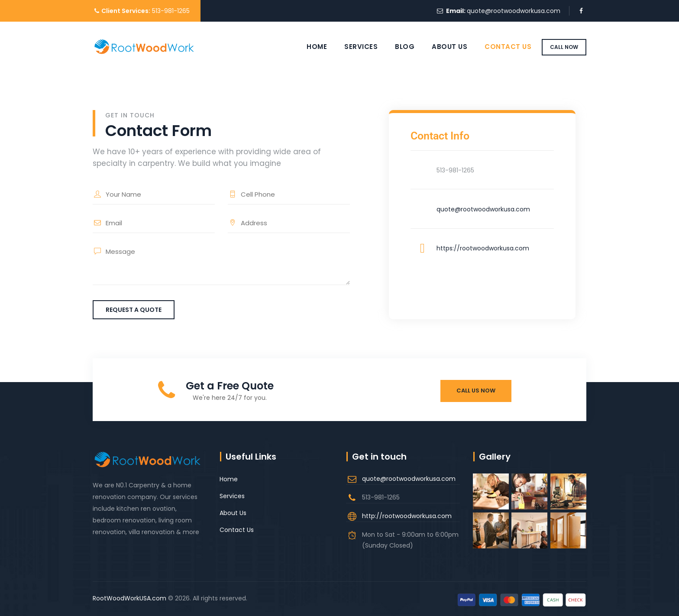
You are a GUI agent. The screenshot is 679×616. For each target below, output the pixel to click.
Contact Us (500, 47)
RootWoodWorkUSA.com (129, 598)
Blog (397, 47)
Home (309, 47)
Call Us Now (476, 391)
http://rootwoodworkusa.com (407, 516)
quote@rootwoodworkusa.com (514, 11)
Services (353, 47)
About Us (442, 47)
